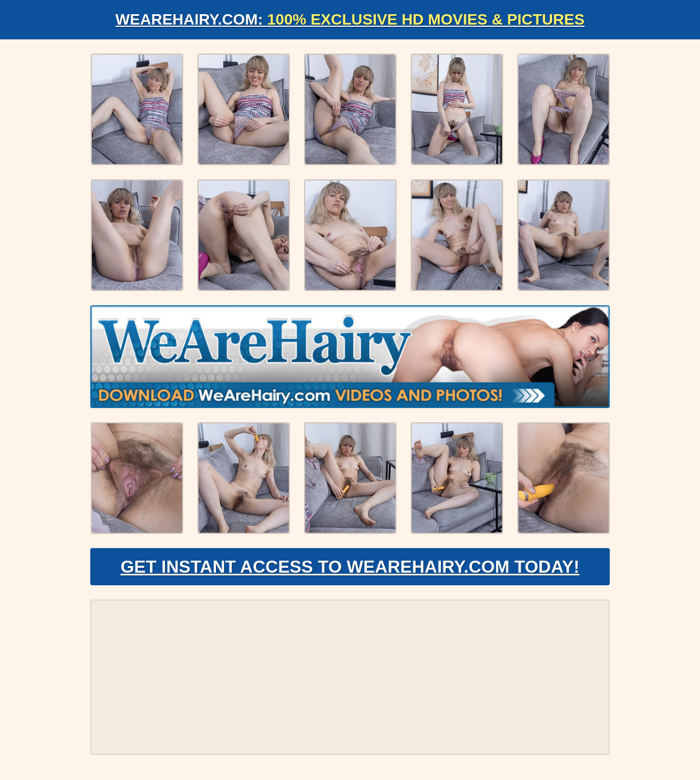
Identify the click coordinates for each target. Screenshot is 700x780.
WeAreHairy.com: (350, 19)
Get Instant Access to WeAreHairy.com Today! (350, 567)
